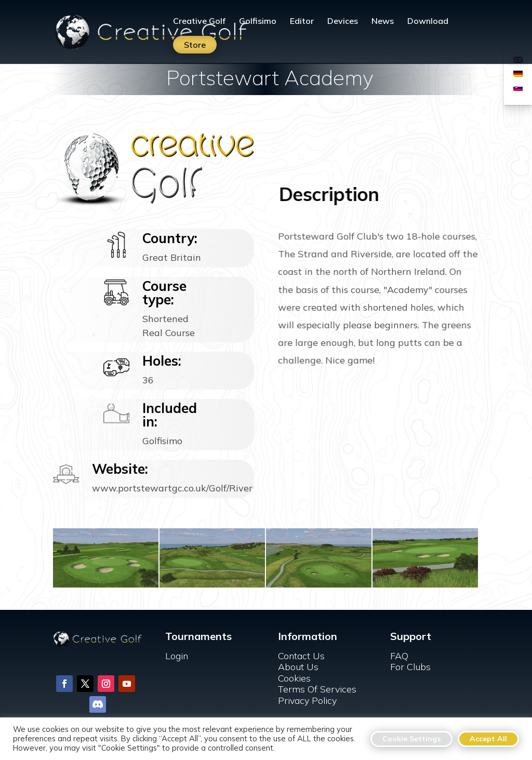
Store (195, 45)
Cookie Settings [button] (411, 739)
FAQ (399, 656)
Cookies (294, 678)
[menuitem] (518, 73)
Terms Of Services (317, 689)
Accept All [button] (488, 739)
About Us (298, 667)
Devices (343, 22)
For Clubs (410, 667)
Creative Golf (199, 22)
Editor (302, 22)
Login (177, 656)
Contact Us (301, 656)
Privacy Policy (307, 701)
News (383, 22)
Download (428, 22)
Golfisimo (258, 22)
